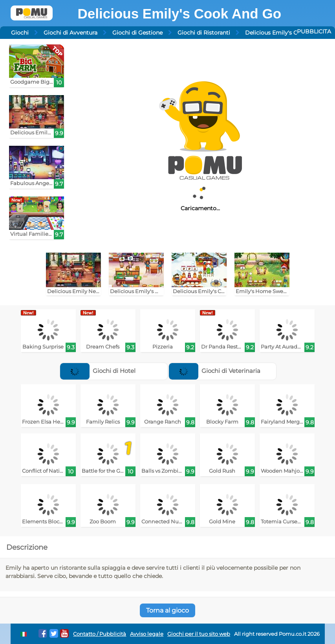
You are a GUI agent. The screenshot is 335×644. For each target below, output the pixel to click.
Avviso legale (147, 634)
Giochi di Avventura (70, 33)
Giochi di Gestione (137, 33)
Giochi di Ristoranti (204, 33)
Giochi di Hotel (98, 371)
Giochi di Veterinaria (215, 371)
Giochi (20, 33)
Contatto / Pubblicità (100, 634)
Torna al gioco (167, 610)
